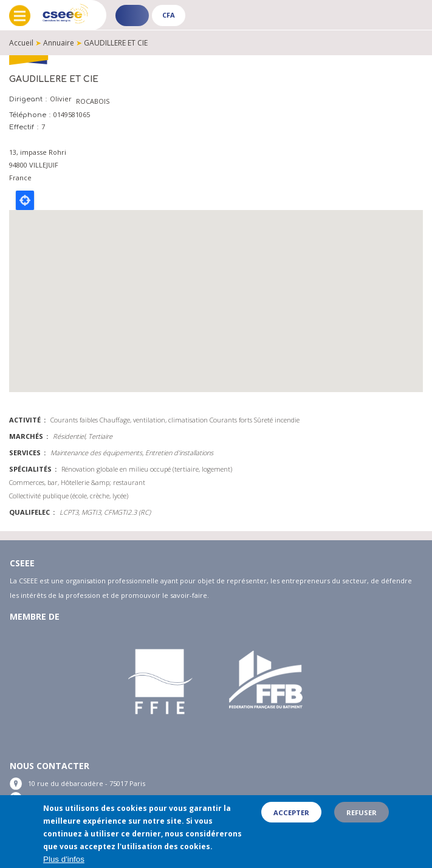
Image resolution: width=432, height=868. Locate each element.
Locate (25, 200)
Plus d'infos (64, 859)
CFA (169, 15)
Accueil (21, 43)
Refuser (362, 812)
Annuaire (59, 43)
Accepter (291, 812)
